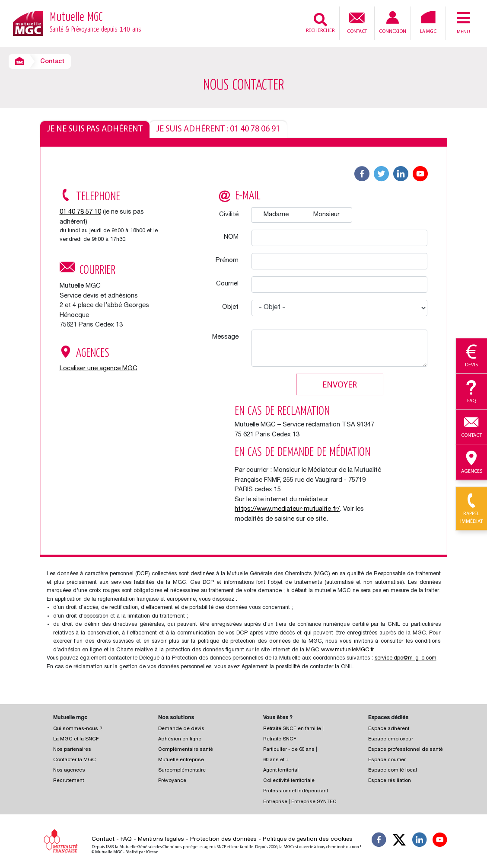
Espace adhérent (389, 729)
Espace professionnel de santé (406, 750)
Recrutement (68, 781)
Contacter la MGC (75, 760)
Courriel (227, 284)
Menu (463, 22)
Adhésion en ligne (180, 739)
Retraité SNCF (280, 739)
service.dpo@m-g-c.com (406, 658)
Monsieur (326, 215)
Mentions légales (161, 839)
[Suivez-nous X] (399, 841)
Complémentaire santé (186, 750)
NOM (231, 237)
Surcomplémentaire (182, 770)
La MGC (428, 22)
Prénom (227, 261)
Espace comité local (393, 770)
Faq (471, 392)
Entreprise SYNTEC (314, 802)
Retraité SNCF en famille (293, 729)
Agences (471, 462)
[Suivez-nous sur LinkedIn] (420, 841)
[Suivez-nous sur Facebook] (379, 841)
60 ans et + (276, 760)
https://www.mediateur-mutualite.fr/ (287, 509)
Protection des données (223, 839)
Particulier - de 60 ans (289, 750)
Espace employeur (391, 739)
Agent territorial (281, 770)
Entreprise (275, 802)
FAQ (126, 839)
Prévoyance (172, 781)
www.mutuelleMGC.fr (347, 650)
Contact (357, 22)
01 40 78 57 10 (80, 212)
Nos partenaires (72, 750)
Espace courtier (387, 760)
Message (225, 337)
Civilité (229, 215)
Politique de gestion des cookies (308, 839)
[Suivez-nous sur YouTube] (440, 841)
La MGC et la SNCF (76, 739)
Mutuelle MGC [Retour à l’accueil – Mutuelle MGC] (95, 23)
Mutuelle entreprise (181, 760)
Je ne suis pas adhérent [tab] (95, 129)
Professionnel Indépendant (296, 791)
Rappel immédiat (471, 509)
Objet (230, 307)
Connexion (393, 23)
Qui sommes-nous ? (78, 729)
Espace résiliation (390, 781)
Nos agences (69, 770)
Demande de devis (181, 729)
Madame (276, 215)
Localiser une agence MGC (99, 369)
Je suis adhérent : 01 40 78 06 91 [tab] (218, 129)
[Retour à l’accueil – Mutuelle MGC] (28, 23)
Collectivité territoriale (289, 781)
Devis (471, 356)
